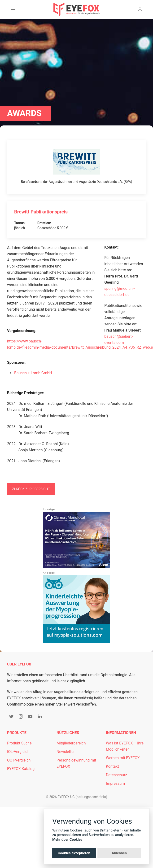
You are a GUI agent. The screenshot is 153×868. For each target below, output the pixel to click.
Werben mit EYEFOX (123, 758)
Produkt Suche (19, 743)
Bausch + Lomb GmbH (33, 373)
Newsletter (66, 752)
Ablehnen (119, 853)
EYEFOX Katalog (21, 769)
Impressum (116, 783)
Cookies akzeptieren (74, 853)
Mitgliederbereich (71, 743)
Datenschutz (116, 775)
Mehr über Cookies (67, 840)
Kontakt (112, 766)
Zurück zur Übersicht (31, 489)
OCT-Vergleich (19, 760)
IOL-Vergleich (18, 752)
